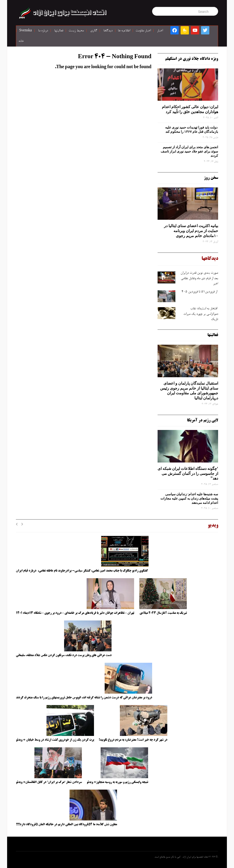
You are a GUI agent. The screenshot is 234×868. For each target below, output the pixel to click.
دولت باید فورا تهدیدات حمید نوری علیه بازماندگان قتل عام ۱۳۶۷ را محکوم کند (192, 129)
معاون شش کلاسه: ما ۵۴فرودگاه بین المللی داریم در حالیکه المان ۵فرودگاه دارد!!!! (66, 825)
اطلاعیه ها (124, 31)
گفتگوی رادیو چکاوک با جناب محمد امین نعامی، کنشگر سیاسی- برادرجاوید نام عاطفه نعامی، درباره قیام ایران (82, 571)
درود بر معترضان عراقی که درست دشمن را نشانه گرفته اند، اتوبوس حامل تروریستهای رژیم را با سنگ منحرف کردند (84, 698)
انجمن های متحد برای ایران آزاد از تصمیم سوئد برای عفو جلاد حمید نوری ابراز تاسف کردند (189, 151)
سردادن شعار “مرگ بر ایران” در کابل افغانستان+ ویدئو (49, 782)
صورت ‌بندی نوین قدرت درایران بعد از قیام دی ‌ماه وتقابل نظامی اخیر (199, 279)
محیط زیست (76, 31)
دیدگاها (108, 31)
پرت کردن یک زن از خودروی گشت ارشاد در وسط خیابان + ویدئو (55, 740)
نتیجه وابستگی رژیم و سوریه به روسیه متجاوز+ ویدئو (117, 782)
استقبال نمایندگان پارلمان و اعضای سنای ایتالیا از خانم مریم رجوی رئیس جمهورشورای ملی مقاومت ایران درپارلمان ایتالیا (189, 391)
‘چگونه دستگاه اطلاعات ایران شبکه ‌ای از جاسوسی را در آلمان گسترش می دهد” (188, 473)
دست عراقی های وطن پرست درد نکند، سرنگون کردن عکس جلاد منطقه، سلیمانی (64, 655)
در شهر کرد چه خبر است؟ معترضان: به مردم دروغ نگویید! (133, 740)
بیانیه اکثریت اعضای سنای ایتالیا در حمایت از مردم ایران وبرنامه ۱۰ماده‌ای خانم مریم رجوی (191, 231)
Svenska (26, 31)
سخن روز (211, 178)
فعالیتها (59, 31)
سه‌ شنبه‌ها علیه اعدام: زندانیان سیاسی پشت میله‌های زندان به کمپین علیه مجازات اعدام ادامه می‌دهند (189, 498)
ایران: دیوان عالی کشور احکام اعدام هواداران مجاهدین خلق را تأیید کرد (190, 109)
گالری (94, 31)
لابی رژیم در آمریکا (203, 420)
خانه (21, 41)
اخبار (160, 31)
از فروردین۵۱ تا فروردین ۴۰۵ (199, 292)
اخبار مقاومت (143, 31)
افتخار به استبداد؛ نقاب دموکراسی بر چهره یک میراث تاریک (201, 314)
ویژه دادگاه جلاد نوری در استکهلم (192, 59)
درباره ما (43, 31)
